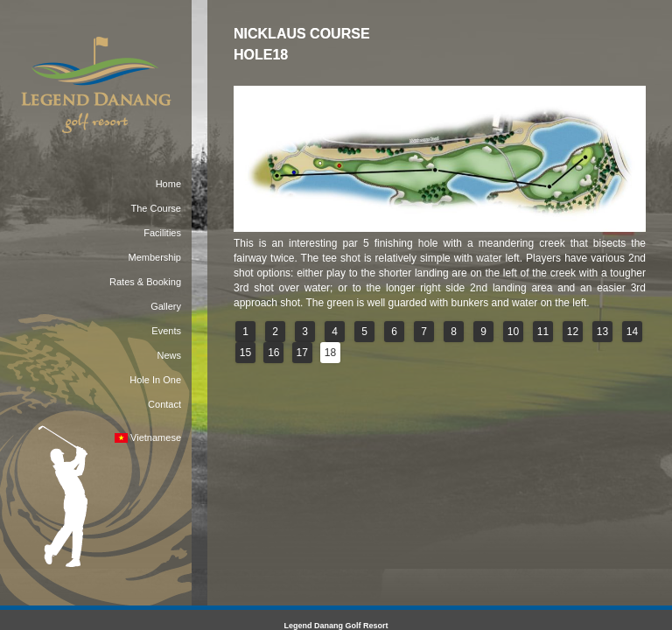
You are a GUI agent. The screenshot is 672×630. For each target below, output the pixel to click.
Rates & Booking (145, 282)
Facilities (162, 233)
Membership (154, 257)
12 (573, 332)
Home (168, 184)
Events (166, 331)
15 (245, 353)
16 (273, 353)
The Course (156, 208)
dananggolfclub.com (483, 433)
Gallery (166, 306)
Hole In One (155, 380)
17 (302, 353)
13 (602, 332)
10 (513, 332)
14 (632, 332)
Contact (164, 404)
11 (543, 332)
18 (330, 353)
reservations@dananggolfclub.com (345, 433)
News (169, 355)
